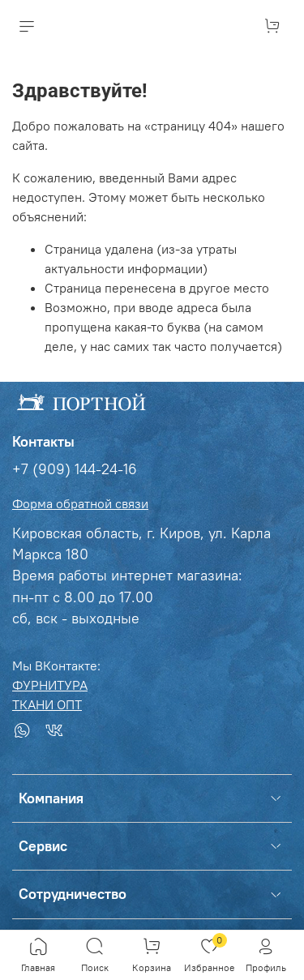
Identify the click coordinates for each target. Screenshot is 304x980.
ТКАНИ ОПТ (47, 704)
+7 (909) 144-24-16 (75, 469)
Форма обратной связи (80, 503)
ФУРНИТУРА (50, 685)
